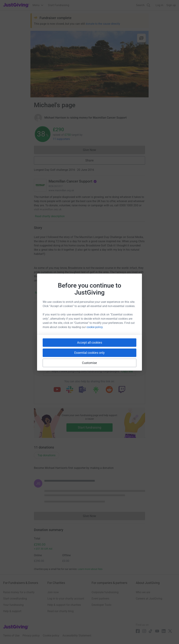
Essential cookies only (89, 353)
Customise (90, 363)
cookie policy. (95, 327)
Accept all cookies (90, 342)
